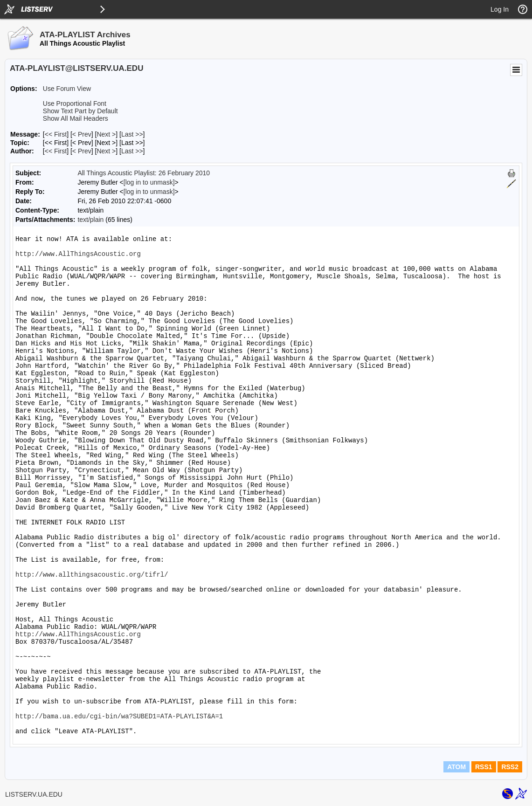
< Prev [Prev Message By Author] (82, 151)
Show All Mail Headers (76, 118)
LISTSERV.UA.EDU (34, 794)
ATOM (456, 767)
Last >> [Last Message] (132, 134)
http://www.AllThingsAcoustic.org (78, 254)
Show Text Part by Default (80, 111)
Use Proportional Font (75, 103)
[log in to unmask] (149, 182)
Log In (500, 9)
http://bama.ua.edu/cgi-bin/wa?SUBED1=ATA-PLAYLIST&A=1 (119, 716)
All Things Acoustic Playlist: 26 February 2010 (144, 173)
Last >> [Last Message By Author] (132, 151)
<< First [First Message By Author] (56, 151)
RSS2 (510, 767)
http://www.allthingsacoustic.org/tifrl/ (92, 575)
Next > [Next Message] (106, 134)
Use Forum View (67, 89)
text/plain (90, 220)
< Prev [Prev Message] (82, 134)
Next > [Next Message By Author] (106, 151)
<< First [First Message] (56, 134)
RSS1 (484, 767)
